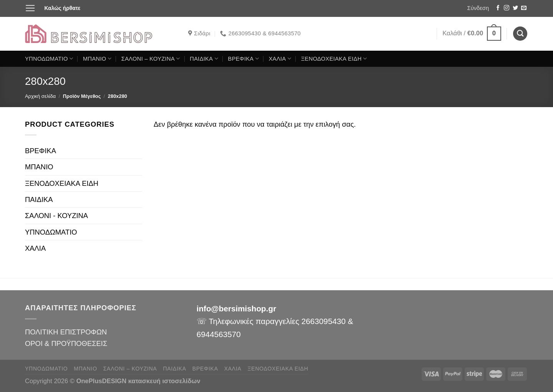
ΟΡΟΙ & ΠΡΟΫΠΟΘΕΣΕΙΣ (66, 343)
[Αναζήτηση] (520, 34)
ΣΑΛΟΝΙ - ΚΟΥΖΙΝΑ (56, 216)
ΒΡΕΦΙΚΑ (243, 59)
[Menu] (30, 8)
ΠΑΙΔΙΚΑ (204, 59)
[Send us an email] (524, 8)
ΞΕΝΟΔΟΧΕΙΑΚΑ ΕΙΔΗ (334, 59)
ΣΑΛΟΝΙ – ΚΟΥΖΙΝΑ (151, 59)
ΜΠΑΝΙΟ (97, 59)
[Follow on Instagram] (507, 8)
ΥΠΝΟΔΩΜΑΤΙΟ (49, 59)
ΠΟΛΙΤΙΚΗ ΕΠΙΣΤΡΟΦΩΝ (66, 332)
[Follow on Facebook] (498, 8)
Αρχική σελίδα (40, 96)
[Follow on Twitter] (515, 8)
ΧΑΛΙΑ (280, 59)
